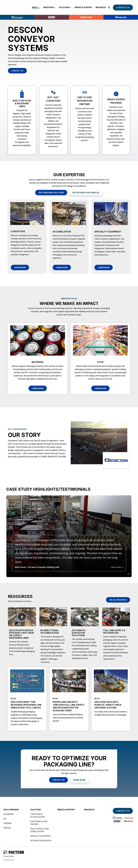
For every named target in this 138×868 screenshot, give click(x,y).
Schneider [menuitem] (8, 810)
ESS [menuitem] (5, 815)
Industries (49, 5)
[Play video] (129, 570)
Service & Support (83, 5)
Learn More (20, 263)
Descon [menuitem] (7, 824)
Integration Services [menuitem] (41, 836)
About (36, 5)
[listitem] (69, 532)
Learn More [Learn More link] (79, 776)
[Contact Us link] (17, 67)
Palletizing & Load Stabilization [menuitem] (40, 826)
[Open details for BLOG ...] (27, 695)
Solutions (65, 5)
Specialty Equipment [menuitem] (41, 832)
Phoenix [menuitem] (7, 819)
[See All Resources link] (118, 596)
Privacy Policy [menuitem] (8, 852)
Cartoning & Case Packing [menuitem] (39, 819)
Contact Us (123, 5)
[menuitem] (11, 806)
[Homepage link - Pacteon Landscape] (14, 849)
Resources (101, 5)
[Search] (109, 5)
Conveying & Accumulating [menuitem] (38, 811)
